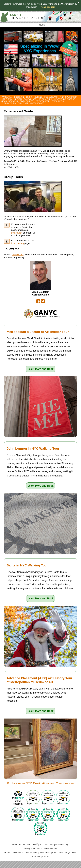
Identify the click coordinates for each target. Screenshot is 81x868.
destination (17, 233)
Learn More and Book (40, 369)
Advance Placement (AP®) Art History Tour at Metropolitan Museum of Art (39, 680)
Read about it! (48, 7)
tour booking (17, 243)
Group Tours (13, 177)
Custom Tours (31, 853)
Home (7, 853)
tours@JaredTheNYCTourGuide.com (40, 849)
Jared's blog (18, 255)
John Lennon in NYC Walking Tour (33, 449)
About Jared (58, 853)
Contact (46, 856)
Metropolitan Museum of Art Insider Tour (38, 332)
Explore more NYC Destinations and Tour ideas (40, 783)
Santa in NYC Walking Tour (27, 565)
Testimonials (45, 853)
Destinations (17, 853)
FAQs (68, 853)
